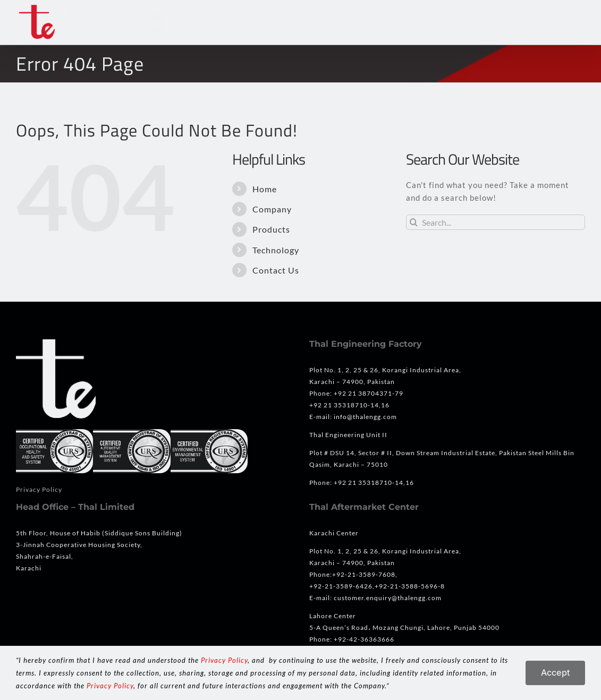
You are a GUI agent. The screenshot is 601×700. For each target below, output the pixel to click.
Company (272, 209)
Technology (276, 250)
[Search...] (496, 222)
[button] (565, 22)
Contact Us (276, 270)
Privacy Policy (39, 489)
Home (265, 189)
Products (271, 229)
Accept (555, 672)
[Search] (414, 222)
